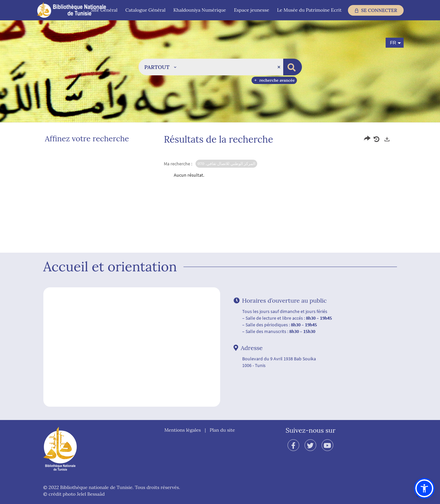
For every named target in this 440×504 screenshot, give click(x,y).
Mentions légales (183, 430)
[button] (160, 67)
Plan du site (223, 430)
